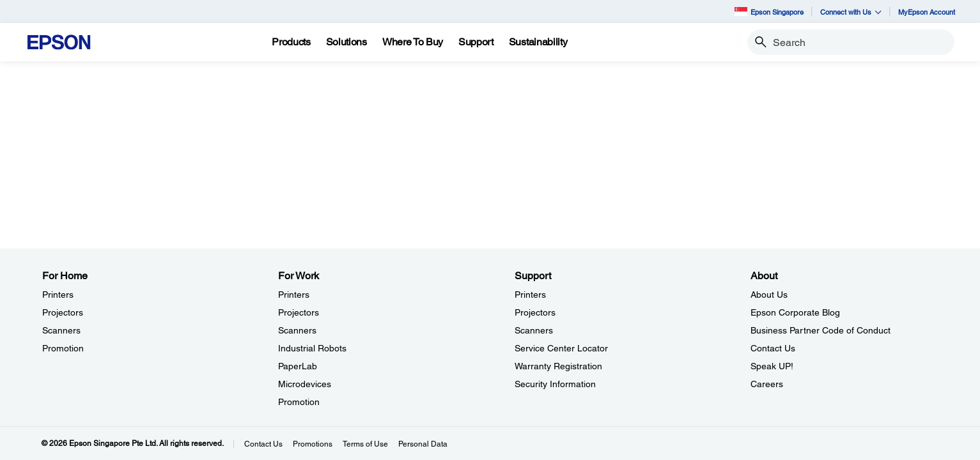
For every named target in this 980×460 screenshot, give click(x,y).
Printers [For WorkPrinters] (294, 295)
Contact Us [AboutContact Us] (773, 348)
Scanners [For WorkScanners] (297, 330)
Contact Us (263, 444)
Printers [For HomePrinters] (58, 295)
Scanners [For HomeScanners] (61, 330)
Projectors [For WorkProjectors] (299, 312)
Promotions (313, 444)
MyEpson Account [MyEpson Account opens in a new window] (927, 12)
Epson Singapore (769, 11)
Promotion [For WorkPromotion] (299, 402)
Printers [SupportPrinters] (530, 295)
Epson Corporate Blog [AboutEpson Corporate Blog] (795, 312)
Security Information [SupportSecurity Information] (555, 384)
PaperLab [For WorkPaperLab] (298, 366)
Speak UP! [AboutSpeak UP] (772, 366)
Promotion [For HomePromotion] (63, 348)
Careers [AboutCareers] (767, 384)
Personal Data (423, 444)
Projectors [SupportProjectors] (535, 312)
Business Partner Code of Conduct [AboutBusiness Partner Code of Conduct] (821, 330)
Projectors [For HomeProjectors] (63, 312)
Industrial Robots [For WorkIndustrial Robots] (312, 348)
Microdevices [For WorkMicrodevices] (305, 384)
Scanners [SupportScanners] (534, 330)
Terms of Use (365, 444)
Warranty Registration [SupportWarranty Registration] (558, 366)
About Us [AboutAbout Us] (769, 295)
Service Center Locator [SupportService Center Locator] (561, 348)
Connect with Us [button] (851, 12)
